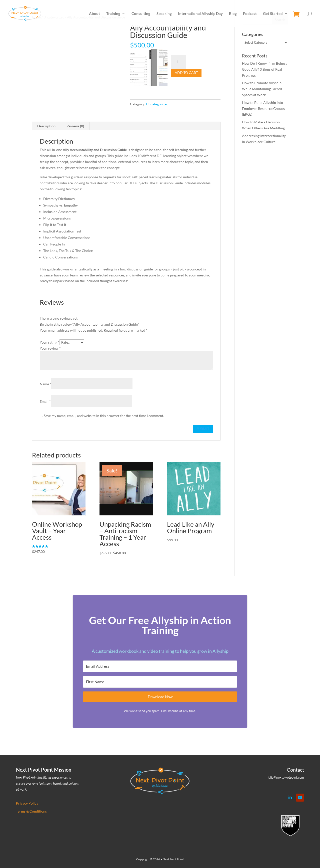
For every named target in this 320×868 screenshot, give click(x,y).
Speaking (164, 14)
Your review (50, 348)
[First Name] (160, 682)
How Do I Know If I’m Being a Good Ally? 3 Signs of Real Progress (265, 69)
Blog (233, 14)
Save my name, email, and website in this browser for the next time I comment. (104, 416)
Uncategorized (157, 104)
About (94, 14)
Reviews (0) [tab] (75, 126)
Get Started (273, 14)
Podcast (250, 14)
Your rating (50, 342)
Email (45, 401)
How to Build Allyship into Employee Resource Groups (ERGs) (263, 108)
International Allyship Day (200, 14)
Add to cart (186, 73)
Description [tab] (46, 126)
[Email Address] (160, 666)
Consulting (141, 14)
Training (113, 14)
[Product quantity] (179, 62)
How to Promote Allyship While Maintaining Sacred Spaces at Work (262, 89)
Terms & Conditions (31, 811)
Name (45, 384)
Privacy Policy (27, 803)
